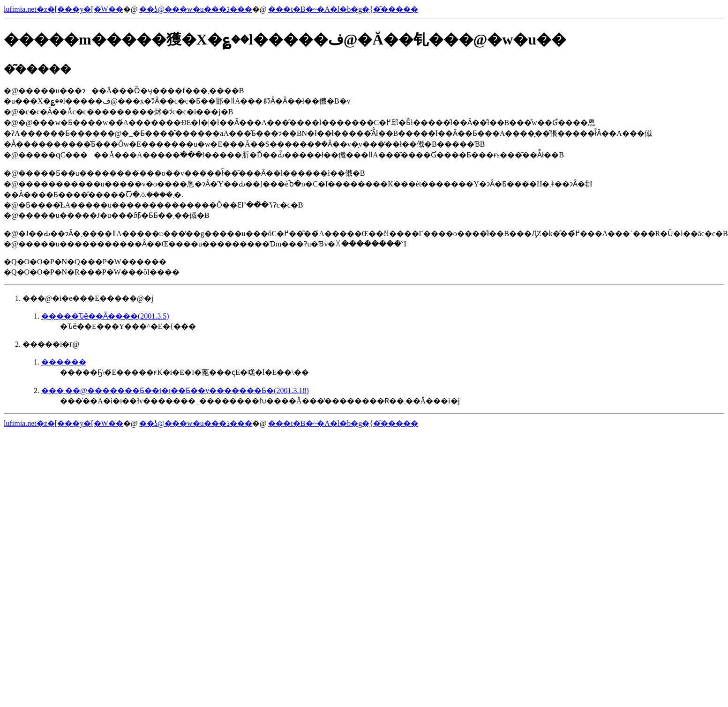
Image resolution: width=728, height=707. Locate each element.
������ (64, 362)
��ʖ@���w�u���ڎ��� (195, 9)
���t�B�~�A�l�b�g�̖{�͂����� (343, 9)
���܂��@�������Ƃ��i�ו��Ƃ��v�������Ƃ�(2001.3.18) (175, 391)
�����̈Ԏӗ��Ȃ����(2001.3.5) (105, 316)
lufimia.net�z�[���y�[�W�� (64, 9)
